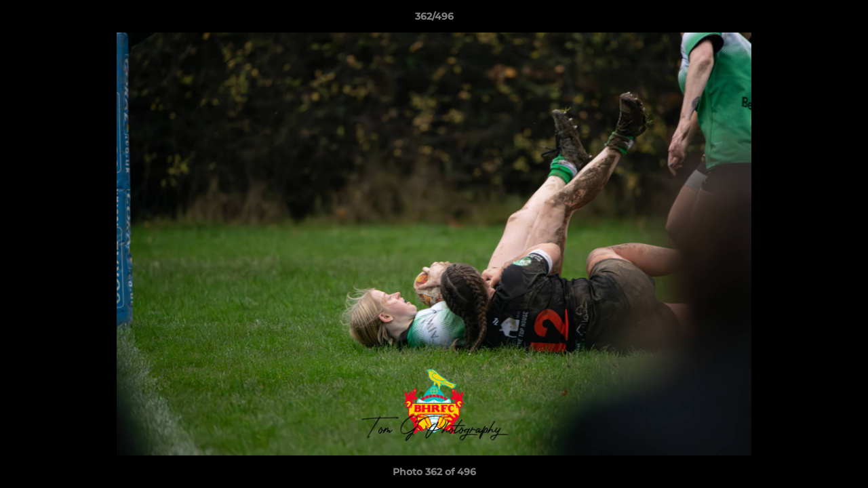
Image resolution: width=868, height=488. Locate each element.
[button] (844, 20)
